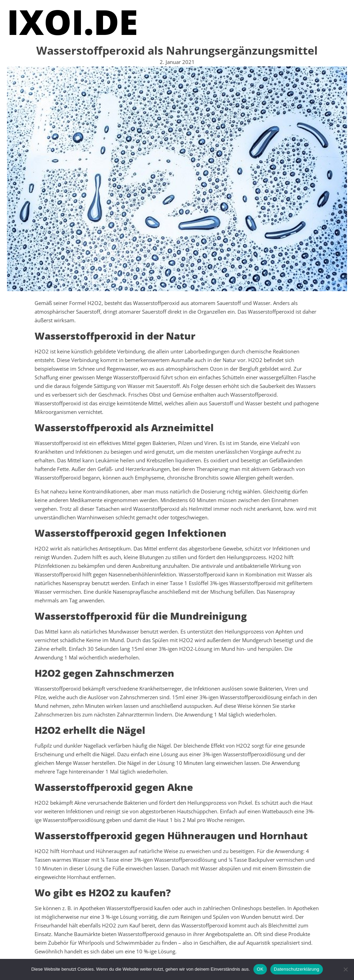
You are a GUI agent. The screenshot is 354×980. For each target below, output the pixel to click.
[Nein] (345, 969)
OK (260, 969)
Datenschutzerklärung (296, 969)
